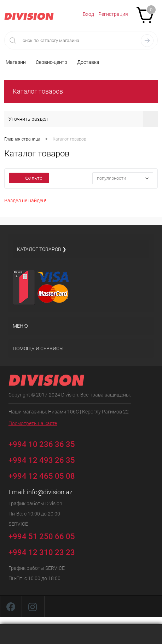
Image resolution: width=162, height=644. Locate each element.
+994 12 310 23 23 (42, 552)
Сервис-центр (51, 62)
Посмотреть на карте (33, 423)
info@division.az (50, 492)
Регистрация (113, 14)
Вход (88, 14)
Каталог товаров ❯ (42, 249)
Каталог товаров (38, 91)
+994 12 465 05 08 (42, 476)
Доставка (88, 62)
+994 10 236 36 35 (47, 443)
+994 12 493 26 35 (42, 460)
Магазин (16, 62)
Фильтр (29, 178)
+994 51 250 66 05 (47, 535)
